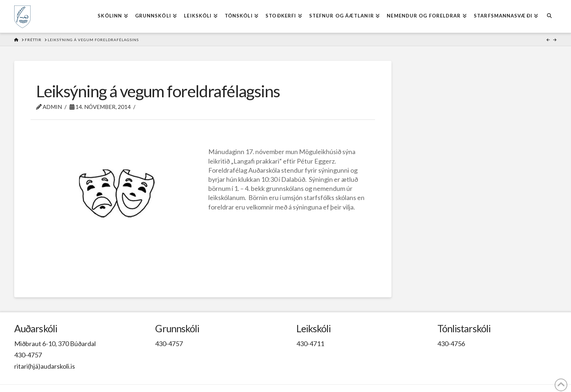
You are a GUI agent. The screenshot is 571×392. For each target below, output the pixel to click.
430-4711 (310, 344)
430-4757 (28, 355)
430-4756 (451, 344)
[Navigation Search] (549, 16)
